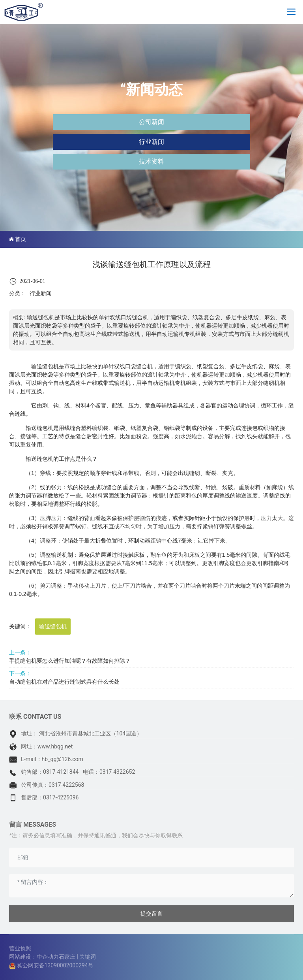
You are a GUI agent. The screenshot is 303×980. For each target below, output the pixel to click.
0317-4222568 (66, 785)
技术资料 (151, 161)
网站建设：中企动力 (34, 957)
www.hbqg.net (55, 746)
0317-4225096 (61, 797)
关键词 (88, 957)
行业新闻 (151, 142)
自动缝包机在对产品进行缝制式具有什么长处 (64, 682)
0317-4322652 (117, 772)
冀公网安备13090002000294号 (55, 965)
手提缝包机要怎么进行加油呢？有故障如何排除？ (70, 661)
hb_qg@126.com (63, 759)
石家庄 (67, 957)
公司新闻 (151, 122)
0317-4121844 (61, 772)
